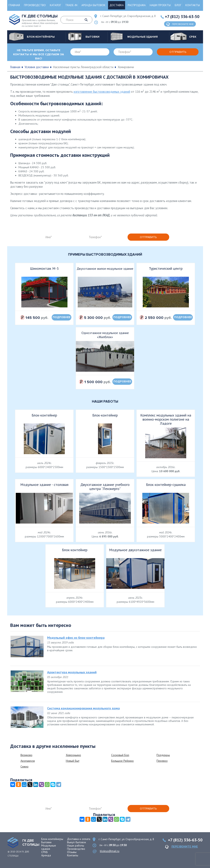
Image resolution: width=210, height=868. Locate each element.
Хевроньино (73, 755)
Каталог (55, 5)
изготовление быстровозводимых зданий (102, 92)
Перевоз (162, 761)
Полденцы (163, 755)
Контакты (193, 5)
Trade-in (71, 5)
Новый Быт (73, 761)
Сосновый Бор (120, 755)
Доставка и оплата (79, 839)
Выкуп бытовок (76, 842)
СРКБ (45, 852)
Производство (35, 5)
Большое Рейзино (122, 761)
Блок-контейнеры (52, 839)
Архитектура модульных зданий (72, 672)
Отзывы (72, 852)
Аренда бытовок (93, 5)
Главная (14, 5)
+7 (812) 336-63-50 (182, 17)
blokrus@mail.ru (110, 851)
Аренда (46, 855)
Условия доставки (37, 67)
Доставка (117, 5)
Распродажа (137, 5)
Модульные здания (49, 847)
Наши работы (76, 845)
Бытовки (46, 842)
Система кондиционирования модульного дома (83, 708)
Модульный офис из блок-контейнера (76, 638)
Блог (178, 5)
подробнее (62, 317)
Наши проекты (160, 5)
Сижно (25, 766)
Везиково (26, 755)
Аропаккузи (28, 761)
